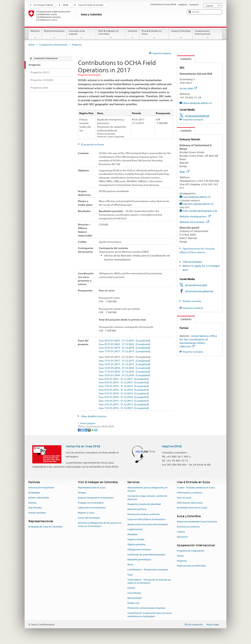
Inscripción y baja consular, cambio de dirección (147, 498)
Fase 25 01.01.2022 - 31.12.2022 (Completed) (125, 344)
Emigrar (82, 493)
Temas (180, 556)
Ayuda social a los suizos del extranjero (148, 524)
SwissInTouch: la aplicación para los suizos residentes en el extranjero (150, 615)
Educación (182, 537)
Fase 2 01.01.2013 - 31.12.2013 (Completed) (124, 405)
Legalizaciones (135, 529)
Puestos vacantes (37, 513)
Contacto (184, 59)
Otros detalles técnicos (94, 416)
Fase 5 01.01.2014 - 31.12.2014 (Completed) (124, 394)
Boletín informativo (39, 498)
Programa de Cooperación (191, 551)
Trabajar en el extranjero (91, 503)
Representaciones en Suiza (92, 488)
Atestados (133, 535)
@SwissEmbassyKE (196, 285)
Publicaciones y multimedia (191, 566)
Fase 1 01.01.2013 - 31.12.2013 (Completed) (124, 408)
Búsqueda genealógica (139, 560)
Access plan (188, 88)
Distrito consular (192, 301)
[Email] (96, 430)
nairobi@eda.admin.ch (197, 197)
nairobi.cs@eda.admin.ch (198, 204)
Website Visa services (194, 222)
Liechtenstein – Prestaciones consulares (148, 570)
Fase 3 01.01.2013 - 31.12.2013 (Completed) (124, 401)
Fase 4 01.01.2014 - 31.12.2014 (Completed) (124, 397)
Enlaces (131, 588)
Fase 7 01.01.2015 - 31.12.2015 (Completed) (124, 386)
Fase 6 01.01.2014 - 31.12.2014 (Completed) (124, 390)
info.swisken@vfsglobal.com (200, 211)
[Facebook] (80, 430)
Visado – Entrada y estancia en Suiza (196, 488)
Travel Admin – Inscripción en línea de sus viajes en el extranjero (149, 581)
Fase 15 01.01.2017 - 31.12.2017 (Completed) (125, 361)
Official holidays (192, 262)
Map (184, 172)
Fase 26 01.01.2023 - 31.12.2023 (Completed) (125, 341)
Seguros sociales (136, 539)
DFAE (66, 5)
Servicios (132, 34)
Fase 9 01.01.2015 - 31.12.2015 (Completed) (124, 379)
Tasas (130, 575)
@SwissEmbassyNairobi (199, 291)
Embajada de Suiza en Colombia (45, 527)
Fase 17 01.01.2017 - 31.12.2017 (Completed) (125, 351)
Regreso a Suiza (86, 513)
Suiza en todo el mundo (91, 5)
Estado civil (133, 603)
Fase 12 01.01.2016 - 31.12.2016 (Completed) (125, 368)
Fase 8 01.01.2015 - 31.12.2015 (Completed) (124, 383)
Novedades (34, 493)
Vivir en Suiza (184, 498)
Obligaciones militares (139, 550)
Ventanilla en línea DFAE (83, 446)
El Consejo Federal (43, 5)
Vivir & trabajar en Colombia (111, 34)
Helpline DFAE (172, 446)
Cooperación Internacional (208, 34)
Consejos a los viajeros (81, 34)
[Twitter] (83, 430)
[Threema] (90, 430)
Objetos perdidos (136, 544)
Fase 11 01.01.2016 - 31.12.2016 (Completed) (125, 372)
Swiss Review (134, 593)
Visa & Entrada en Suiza (154, 34)
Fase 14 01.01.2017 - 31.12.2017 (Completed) (125, 364)
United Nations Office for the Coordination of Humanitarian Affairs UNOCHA (198, 341)
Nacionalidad (134, 598)
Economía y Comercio (188, 527)
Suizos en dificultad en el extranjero (146, 519)
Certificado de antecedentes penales (146, 555)
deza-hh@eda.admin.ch (197, 103)
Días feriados (35, 508)
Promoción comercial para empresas (146, 608)
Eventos (32, 503)
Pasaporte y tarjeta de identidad (144, 504)
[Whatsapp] (93, 430)
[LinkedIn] (86, 430)
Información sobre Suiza (190, 503)
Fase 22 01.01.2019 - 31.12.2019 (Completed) (125, 348)
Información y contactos (190, 493)
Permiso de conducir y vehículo (144, 514)
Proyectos (182, 561)
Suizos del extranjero (89, 518)
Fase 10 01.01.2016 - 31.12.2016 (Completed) (125, 375)
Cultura (181, 532)
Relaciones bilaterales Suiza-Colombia (197, 522)
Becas (130, 565)
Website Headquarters (195, 216)
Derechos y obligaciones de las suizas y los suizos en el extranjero (100, 524)
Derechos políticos (137, 509)
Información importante (41, 488)
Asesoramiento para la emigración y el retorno (147, 489)
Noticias (35, 34)
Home (32, 45)
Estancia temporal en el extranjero (96, 498)
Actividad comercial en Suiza (192, 508)
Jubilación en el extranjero (92, 508)
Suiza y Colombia (181, 34)
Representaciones (54, 34)
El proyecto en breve (92, 144)
